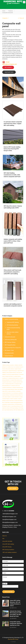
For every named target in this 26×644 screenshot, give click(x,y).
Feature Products (9, 356)
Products (11, 11)
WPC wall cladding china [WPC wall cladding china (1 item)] (19, 410)
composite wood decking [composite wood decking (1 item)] (7, 388)
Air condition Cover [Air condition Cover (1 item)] (10, 367)
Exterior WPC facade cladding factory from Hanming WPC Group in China (12, 149)
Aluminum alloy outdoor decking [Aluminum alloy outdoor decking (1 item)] (8, 369)
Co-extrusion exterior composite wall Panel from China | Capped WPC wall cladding (13, 124)
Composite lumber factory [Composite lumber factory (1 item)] (7, 382)
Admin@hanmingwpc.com (10, 514)
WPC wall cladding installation (9, 552)
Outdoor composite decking (11, 319)
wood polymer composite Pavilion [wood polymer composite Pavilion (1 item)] (9, 404)
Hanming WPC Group (13, 639)
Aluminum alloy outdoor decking (13, 333)
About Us (4, 536)
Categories (6, 18)
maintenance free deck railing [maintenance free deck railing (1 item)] (16, 395)
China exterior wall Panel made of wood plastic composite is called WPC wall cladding (12, 272)
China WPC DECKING (7, 541)
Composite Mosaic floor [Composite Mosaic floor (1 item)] (10, 384)
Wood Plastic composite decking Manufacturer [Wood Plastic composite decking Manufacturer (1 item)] (14, 402)
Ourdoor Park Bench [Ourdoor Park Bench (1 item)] (16, 397)
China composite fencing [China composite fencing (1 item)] (12, 373)
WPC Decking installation (8, 550)
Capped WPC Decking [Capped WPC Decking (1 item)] (13, 371)
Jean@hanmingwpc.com (9, 519)
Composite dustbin (9, 353)
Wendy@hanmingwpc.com (10, 522)
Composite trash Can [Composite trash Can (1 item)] (16, 386)
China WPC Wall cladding (8, 544)
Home (4, 11)
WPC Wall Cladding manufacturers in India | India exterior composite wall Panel (12, 175)
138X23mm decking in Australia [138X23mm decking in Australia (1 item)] (8, 365)
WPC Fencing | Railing (10, 342)
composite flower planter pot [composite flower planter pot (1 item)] (16, 380)
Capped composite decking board (13, 329)
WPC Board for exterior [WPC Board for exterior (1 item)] (7, 406)
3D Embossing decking (12, 325)
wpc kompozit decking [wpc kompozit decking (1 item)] (9, 410)
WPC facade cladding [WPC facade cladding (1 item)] (15, 408)
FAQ (3, 539)
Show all (21, 18)
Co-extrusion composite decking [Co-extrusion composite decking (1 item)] (13, 374)
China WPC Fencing (7, 547)
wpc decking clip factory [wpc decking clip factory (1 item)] (16, 406)
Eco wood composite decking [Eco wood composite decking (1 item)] (9, 389)
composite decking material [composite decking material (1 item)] (14, 378)
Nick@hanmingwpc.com (9, 517)
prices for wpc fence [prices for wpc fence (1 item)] (11, 401)
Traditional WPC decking (13, 322)
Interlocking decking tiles (11, 340)
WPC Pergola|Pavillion (10, 345)
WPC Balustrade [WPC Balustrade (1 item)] (19, 404)
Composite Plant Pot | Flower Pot (13, 348)
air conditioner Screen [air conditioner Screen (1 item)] (19, 367)
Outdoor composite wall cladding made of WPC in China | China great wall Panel (13, 241)
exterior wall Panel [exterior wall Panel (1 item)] (12, 391)
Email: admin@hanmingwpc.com (10, 63)
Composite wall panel (10, 337)
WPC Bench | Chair (9, 350)
